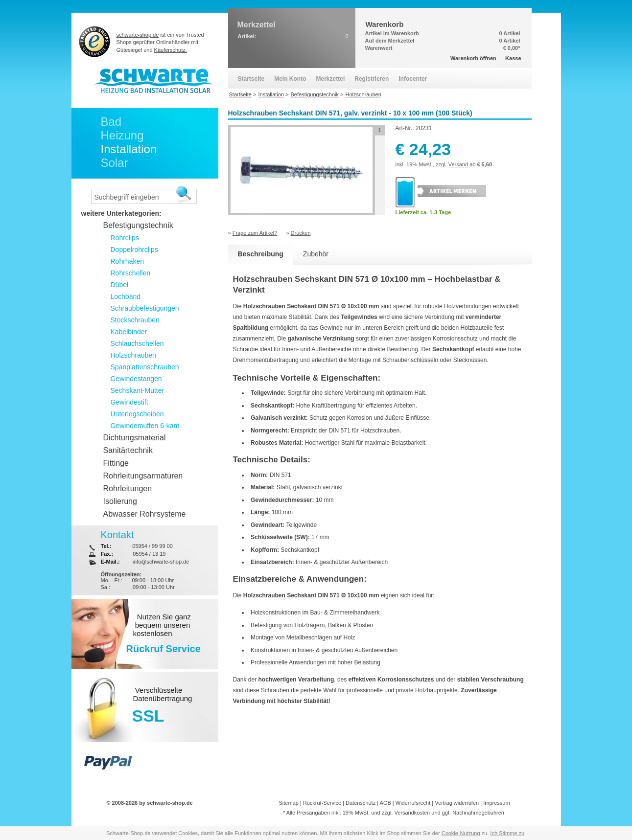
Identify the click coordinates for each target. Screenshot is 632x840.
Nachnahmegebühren (478, 813)
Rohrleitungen (128, 488)
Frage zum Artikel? (255, 233)
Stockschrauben (135, 320)
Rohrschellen (131, 273)
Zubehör (316, 254)
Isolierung (120, 501)
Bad (111, 122)
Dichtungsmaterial (135, 438)
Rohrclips (125, 238)
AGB (386, 803)
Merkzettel (331, 79)
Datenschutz (361, 803)
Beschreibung (261, 254)
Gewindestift (129, 402)
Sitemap (288, 803)
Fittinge (116, 463)
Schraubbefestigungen (145, 308)
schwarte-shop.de (138, 35)
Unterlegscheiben (137, 414)
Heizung (122, 135)
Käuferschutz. (171, 50)
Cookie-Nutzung (461, 833)
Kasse (513, 58)
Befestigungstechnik (138, 225)
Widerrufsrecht (413, 803)
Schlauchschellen (137, 343)
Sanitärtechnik (128, 450)
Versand (458, 164)
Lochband (126, 296)
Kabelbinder (129, 332)
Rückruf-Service (322, 803)
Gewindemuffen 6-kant (145, 426)
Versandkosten (412, 813)
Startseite (251, 79)
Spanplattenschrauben (145, 367)
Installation (129, 149)
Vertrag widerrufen (457, 803)
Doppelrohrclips (134, 250)
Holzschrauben (133, 355)
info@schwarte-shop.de (161, 562)
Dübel (120, 285)
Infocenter (413, 79)
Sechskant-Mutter (138, 390)
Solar (115, 163)
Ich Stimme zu (507, 833)
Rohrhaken (128, 261)
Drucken (301, 233)
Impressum (496, 803)
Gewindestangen (136, 379)
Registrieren (372, 79)
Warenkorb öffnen (473, 58)
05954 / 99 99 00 (152, 546)
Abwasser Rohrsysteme (145, 514)
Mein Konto (290, 79)
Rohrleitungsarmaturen (143, 476)
